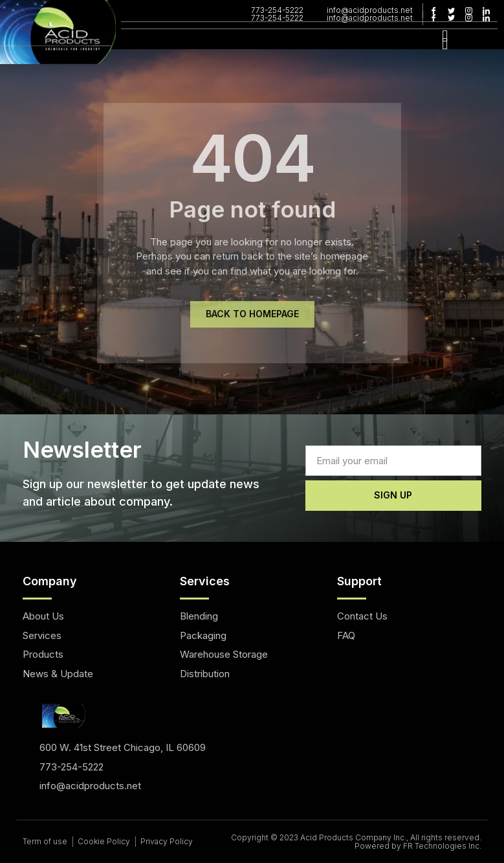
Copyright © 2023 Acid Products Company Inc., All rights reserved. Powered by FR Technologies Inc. (356, 842)
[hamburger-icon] (445, 43)
